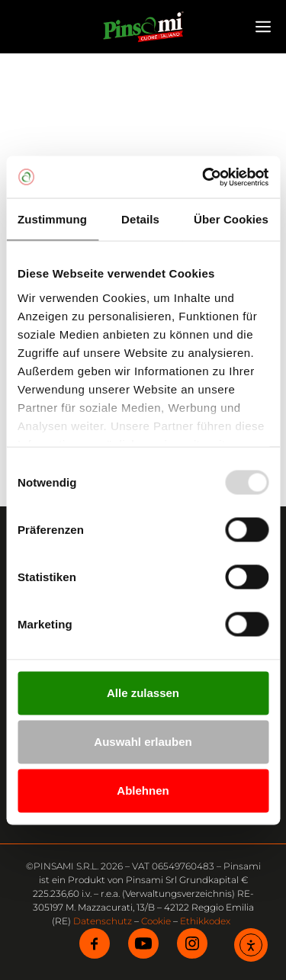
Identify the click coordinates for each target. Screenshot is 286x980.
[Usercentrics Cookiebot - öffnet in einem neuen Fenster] (204, 177)
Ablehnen (143, 790)
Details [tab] (140, 219)
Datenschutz (103, 921)
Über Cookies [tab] (231, 219)
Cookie (156, 921)
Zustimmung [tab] (52, 219)
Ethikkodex (205, 921)
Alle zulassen (143, 693)
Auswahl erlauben (143, 742)
